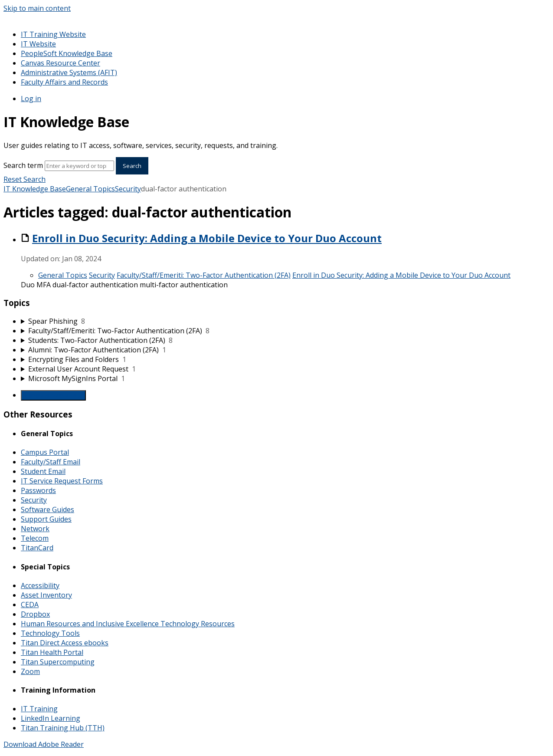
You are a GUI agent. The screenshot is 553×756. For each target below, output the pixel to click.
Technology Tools (50, 633)
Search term (23, 165)
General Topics (90, 189)
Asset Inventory (46, 595)
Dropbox (35, 614)
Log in (31, 99)
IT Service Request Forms (62, 481)
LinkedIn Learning (51, 718)
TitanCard (37, 548)
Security (128, 189)
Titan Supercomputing (58, 662)
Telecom (35, 538)
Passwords (38, 490)
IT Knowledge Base (35, 189)
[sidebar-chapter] (285, 321)
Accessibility (40, 585)
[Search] (79, 166)
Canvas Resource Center (61, 63)
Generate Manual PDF (53, 395)
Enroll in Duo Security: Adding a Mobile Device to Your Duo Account (207, 238)
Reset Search (25, 179)
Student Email (43, 471)
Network (35, 529)
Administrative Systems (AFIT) (69, 72)
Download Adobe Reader (44, 744)
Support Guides (46, 519)
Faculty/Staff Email (51, 462)
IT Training (39, 709)
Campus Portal (45, 452)
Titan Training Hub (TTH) (63, 728)
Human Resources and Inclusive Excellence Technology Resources (128, 624)
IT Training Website (53, 34)
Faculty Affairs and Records (64, 82)
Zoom (30, 671)
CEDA (30, 605)
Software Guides (47, 509)
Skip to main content (37, 8)
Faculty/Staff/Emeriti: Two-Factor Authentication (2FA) (204, 275)
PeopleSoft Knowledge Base (67, 53)
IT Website (38, 44)
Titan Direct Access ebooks (65, 643)
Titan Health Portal (52, 652)
